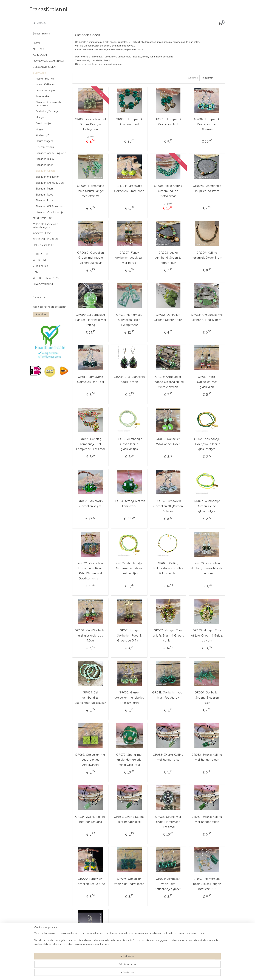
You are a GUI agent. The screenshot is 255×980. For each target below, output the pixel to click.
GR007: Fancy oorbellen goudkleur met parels (129, 258)
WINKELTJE (40, 260)
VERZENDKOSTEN (44, 266)
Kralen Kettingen (45, 84)
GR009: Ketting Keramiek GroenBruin (207, 255)
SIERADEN (39, 73)
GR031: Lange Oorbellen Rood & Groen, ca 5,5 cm (129, 635)
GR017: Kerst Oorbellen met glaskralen (207, 382)
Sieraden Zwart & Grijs (49, 212)
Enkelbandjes (44, 123)
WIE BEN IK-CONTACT (47, 278)
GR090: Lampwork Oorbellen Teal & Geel (90, 881)
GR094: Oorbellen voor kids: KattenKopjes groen (168, 884)
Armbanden (43, 97)
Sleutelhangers (44, 141)
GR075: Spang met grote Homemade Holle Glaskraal (129, 760)
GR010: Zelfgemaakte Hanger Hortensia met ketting (90, 320)
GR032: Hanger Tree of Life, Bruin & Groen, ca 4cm (168, 635)
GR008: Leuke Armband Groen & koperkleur (168, 258)
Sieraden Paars (45, 189)
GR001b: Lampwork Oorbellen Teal (168, 122)
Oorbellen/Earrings (47, 111)
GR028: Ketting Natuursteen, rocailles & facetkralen (168, 568)
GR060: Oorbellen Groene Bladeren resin (207, 698)
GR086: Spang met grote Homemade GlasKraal (168, 822)
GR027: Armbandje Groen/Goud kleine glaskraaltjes (129, 568)
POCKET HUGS (42, 233)
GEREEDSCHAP (42, 218)
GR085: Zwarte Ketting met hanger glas (129, 819)
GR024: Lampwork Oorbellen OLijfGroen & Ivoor (168, 506)
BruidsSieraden (45, 147)
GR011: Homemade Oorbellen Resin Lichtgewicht (129, 320)
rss (124, 974)
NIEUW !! (38, 49)
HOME (37, 43)
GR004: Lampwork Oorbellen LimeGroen (129, 188)
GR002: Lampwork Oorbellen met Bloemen (207, 124)
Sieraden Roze (44, 200)
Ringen (40, 129)
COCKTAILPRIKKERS (45, 239)
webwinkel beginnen (136, 974)
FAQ (36, 272)
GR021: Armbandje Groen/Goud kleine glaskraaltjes (207, 444)
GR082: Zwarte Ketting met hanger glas (168, 757)
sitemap (118, 974)
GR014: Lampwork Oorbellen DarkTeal (90, 379)
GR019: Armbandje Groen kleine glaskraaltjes (129, 444)
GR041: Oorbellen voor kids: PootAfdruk (168, 695)
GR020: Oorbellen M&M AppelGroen (168, 441)
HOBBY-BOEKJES (44, 245)
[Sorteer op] (211, 78)
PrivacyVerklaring (43, 284)
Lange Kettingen (45, 91)
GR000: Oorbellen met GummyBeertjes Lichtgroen (90, 124)
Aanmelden (41, 314)
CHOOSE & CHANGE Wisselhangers (46, 226)
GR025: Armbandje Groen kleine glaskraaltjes (207, 506)
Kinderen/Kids (44, 135)
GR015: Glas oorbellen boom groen (129, 379)
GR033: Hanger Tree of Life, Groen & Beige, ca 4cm (207, 635)
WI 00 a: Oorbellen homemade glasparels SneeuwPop (90, 946)
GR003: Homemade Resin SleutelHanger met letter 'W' (90, 191)
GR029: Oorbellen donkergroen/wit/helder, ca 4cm (208, 568)
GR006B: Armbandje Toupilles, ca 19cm (207, 188)
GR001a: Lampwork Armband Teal (129, 122)
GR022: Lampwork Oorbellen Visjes (90, 504)
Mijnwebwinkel (164, 974)
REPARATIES (40, 254)
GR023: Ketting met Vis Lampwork (129, 504)
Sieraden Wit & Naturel (49, 206)
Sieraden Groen (45, 171)
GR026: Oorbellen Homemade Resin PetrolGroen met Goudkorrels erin (90, 571)
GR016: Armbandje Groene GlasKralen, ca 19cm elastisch (168, 382)
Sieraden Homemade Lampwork (48, 104)
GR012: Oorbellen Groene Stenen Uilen (168, 317)
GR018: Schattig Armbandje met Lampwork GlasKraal (90, 444)
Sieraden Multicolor (47, 177)
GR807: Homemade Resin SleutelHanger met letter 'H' (207, 884)
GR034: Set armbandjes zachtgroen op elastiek (90, 698)
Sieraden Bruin (45, 165)
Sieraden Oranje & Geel (50, 183)
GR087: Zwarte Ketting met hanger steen (207, 819)
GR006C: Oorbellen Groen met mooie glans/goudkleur (90, 258)
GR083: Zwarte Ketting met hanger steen (207, 757)
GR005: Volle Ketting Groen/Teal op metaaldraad (168, 191)
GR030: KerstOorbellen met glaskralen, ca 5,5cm (90, 635)
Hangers (41, 117)
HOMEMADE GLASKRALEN (49, 61)
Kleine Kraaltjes (45, 79)
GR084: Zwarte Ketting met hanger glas (90, 819)
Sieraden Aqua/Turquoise (51, 153)
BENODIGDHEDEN (44, 67)
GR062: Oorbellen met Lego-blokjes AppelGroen (90, 760)
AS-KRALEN (40, 55)
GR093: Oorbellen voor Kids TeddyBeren (129, 881)
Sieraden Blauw (45, 159)
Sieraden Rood (45, 195)
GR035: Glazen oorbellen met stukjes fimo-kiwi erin (129, 698)
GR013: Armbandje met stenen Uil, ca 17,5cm (207, 317)
